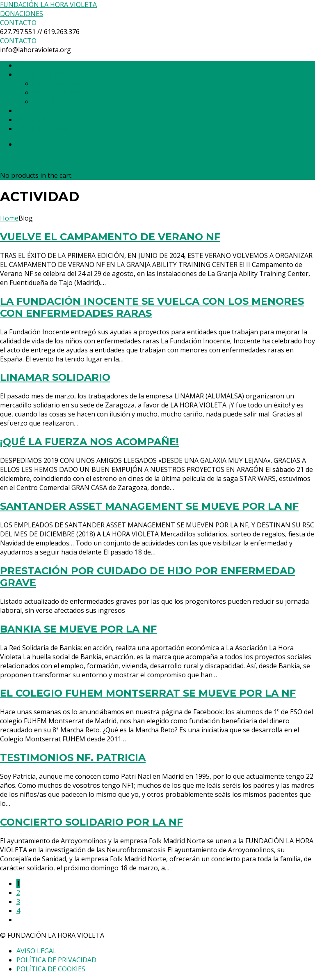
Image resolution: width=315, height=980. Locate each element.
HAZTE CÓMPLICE (61, 92)
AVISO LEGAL (37, 951)
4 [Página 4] (18, 911)
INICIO (27, 65)
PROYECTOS (35, 110)
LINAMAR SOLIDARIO (55, 377)
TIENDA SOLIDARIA (46, 129)
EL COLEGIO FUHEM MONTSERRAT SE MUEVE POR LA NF (148, 693)
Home (9, 218)
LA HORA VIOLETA (61, 83)
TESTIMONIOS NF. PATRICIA (73, 758)
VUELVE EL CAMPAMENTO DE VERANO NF (110, 237)
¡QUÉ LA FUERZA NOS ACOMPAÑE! (89, 442)
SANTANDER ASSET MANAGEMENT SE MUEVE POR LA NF (149, 506)
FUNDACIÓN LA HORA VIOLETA (48, 5)
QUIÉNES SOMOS (43, 74)
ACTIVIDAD (34, 120)
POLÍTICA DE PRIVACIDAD (56, 960)
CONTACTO (51, 101)
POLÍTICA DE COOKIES (51, 969)
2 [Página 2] (18, 893)
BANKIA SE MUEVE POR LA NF (78, 629)
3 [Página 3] (18, 902)
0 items (37, 144)
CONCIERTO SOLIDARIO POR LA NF (91, 822)
